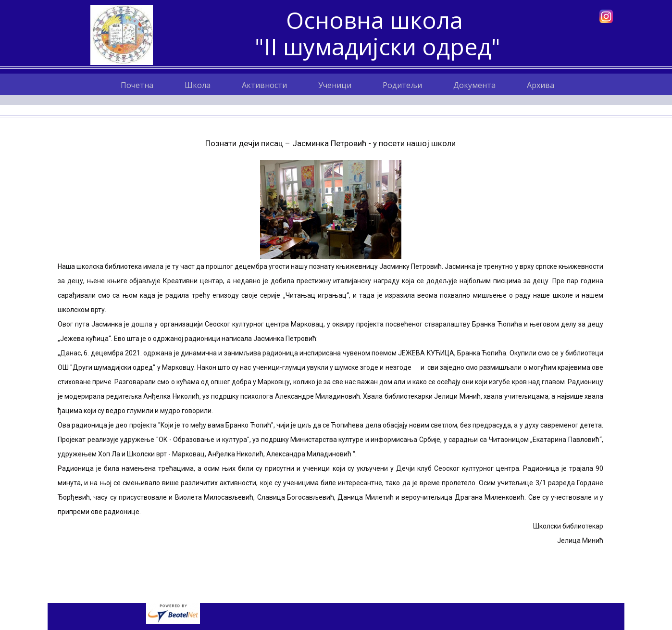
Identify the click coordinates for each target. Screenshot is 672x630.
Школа (198, 85)
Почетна (137, 85)
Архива (541, 85)
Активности (264, 85)
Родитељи (402, 85)
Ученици (335, 85)
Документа (474, 85)
